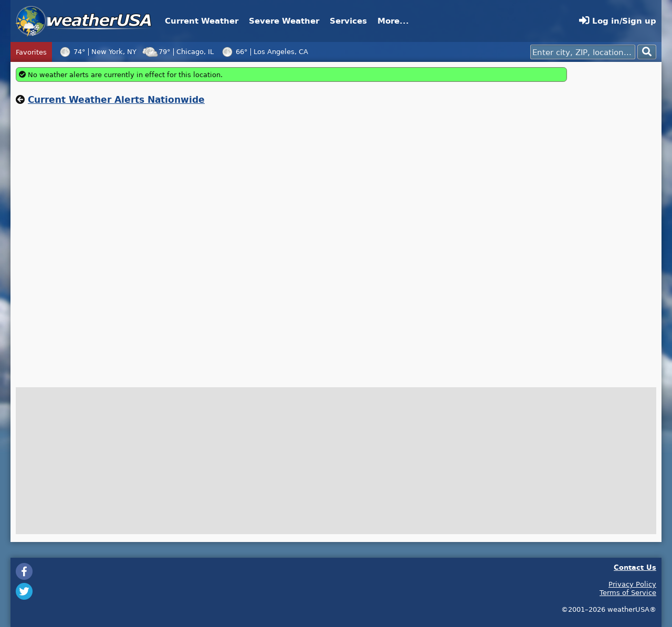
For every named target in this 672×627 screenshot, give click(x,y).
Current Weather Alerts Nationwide (116, 99)
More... (393, 21)
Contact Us (635, 567)
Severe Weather (284, 21)
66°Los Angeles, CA (264, 51)
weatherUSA (84, 21)
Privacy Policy (632, 584)
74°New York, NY (97, 51)
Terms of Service (628, 592)
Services (348, 21)
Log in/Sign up (618, 21)
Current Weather (202, 21)
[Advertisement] (614, 225)
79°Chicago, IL (178, 51)
